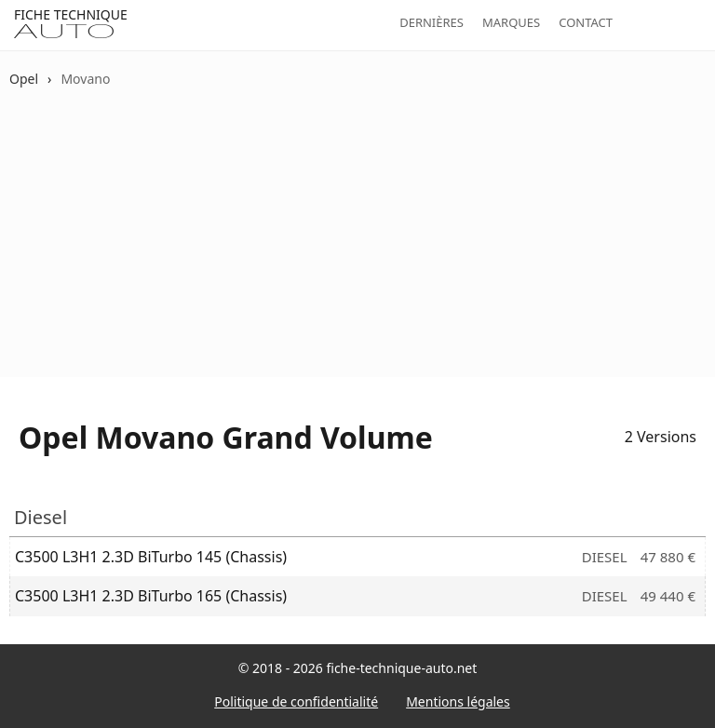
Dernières (432, 22)
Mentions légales (458, 701)
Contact (586, 22)
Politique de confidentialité (296, 701)
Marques (511, 22)
